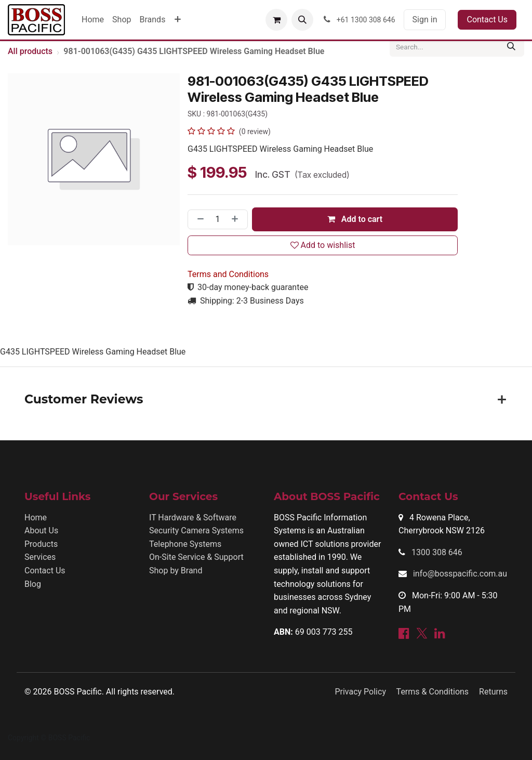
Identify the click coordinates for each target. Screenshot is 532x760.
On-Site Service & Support (196, 557)
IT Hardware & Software (193, 517)
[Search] (511, 47)
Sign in (425, 19)
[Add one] (237, 219)
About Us (41, 530)
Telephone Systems (185, 544)
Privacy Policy (360, 692)
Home (36, 517)
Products (41, 544)
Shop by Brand (176, 571)
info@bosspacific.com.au (460, 574)
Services (40, 557)
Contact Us (487, 19)
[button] (302, 20)
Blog (33, 584)
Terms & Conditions (433, 692)
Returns (493, 692)
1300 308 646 (437, 552)
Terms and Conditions (228, 274)
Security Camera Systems (196, 530)
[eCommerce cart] (276, 20)
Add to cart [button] (355, 219)
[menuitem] (93, 20)
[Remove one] (198, 219)
